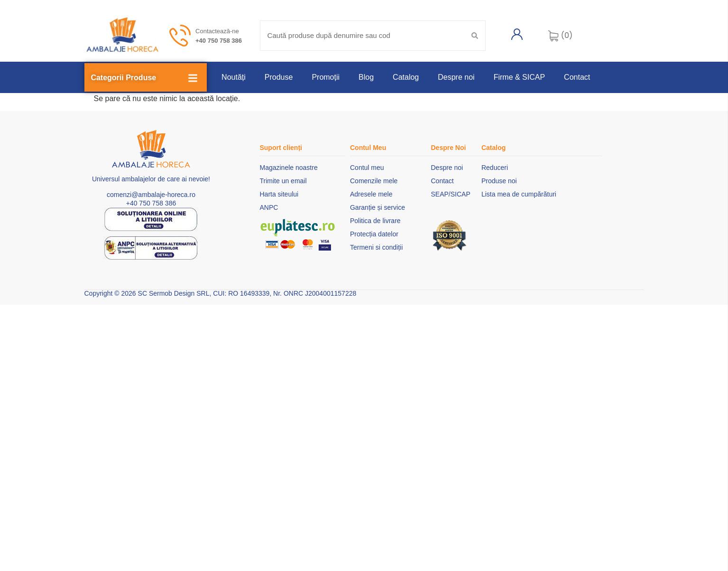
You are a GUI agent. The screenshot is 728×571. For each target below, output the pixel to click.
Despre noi (456, 77)
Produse (279, 77)
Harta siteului (279, 194)
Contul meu (367, 168)
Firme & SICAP (519, 77)
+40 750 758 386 (219, 41)
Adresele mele (371, 194)
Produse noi (499, 181)
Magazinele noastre (288, 168)
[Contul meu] (517, 34)
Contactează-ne (217, 31)
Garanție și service (378, 207)
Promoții (326, 77)
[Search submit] (475, 36)
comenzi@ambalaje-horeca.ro (151, 195)
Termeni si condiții (376, 247)
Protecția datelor (374, 234)
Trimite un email (283, 181)
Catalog (406, 77)
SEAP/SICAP (450, 194)
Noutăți (234, 77)
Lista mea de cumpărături (519, 194)
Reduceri (495, 168)
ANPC (269, 207)
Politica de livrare (375, 221)
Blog (366, 77)
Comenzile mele (374, 181)
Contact (577, 77)
